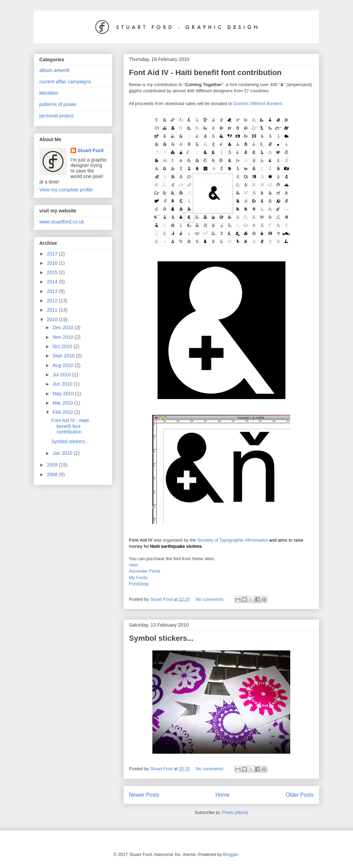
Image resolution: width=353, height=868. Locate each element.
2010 (53, 320)
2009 (53, 465)
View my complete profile (66, 190)
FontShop (139, 584)
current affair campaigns (65, 82)
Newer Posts (144, 795)
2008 (53, 474)
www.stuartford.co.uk (62, 222)
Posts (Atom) (235, 812)
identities (49, 93)
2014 (53, 282)
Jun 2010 (63, 384)
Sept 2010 (64, 356)
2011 (53, 310)
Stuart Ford (90, 150)
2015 (53, 272)
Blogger (231, 854)
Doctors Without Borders (258, 103)
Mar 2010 (63, 403)
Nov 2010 (63, 337)
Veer (134, 565)
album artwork (54, 70)
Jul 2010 (62, 375)
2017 (53, 254)
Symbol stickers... (161, 638)
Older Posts (300, 795)
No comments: (211, 599)
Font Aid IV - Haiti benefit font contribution (205, 72)
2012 (53, 301)
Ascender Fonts (145, 571)
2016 (53, 263)
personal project (57, 116)
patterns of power (58, 104)
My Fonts (138, 578)
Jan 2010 (63, 453)
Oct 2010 (63, 346)
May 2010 (64, 394)
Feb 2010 (63, 412)
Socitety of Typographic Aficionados (233, 540)
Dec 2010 (63, 327)
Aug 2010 (63, 365)
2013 (53, 291)
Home (223, 795)
